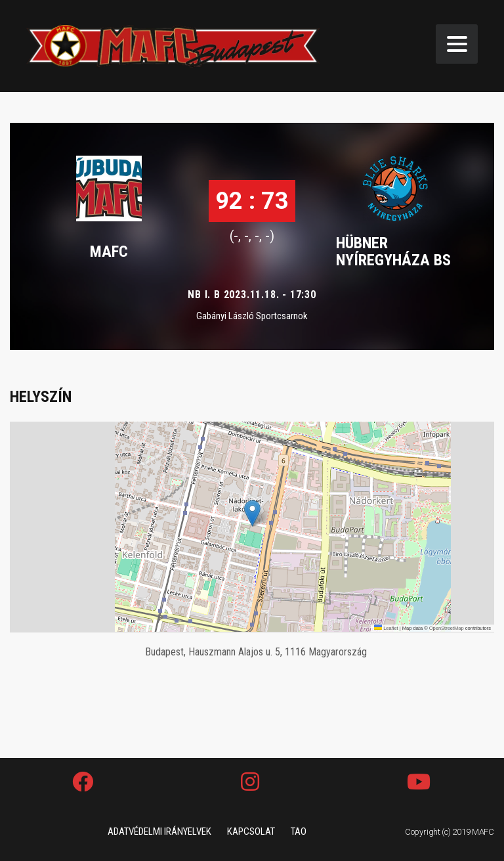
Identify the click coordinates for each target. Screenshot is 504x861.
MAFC (109, 252)
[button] (252, 513)
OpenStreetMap (447, 628)
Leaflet (386, 628)
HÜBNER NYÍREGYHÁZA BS (393, 252)
